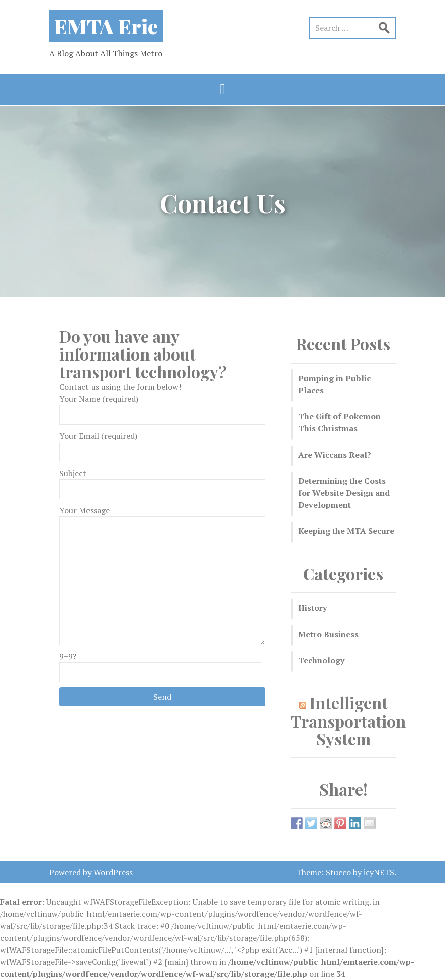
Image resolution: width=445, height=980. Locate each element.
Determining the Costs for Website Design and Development (344, 493)
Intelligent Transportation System (348, 720)
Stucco (338, 872)
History (313, 608)
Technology (321, 660)
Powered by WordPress (91, 872)
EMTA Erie (106, 26)
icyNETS (379, 872)
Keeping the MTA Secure (346, 531)
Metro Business (328, 634)
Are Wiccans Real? (335, 455)
